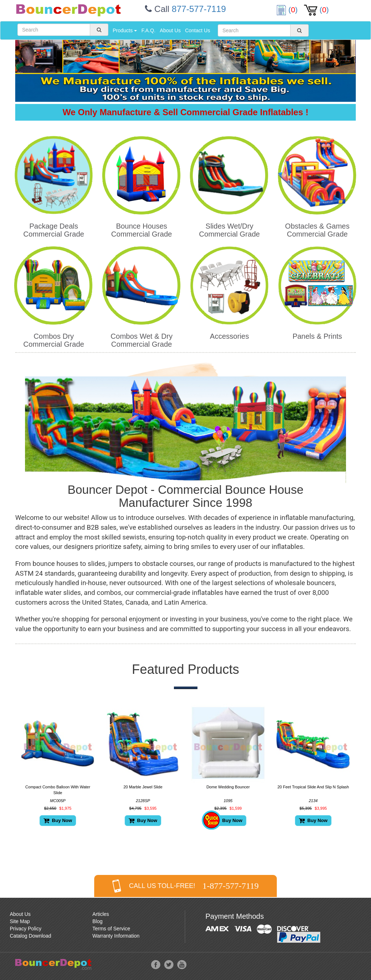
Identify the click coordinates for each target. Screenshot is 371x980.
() (288, 10)
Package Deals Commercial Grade (54, 230)
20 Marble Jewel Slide (143, 787)
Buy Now (58, 820)
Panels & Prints (317, 336)
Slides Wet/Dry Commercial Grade (229, 230)
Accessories (229, 336)
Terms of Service (111, 929)
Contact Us (198, 30)
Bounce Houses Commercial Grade (142, 230)
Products (125, 30)
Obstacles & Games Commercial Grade (317, 230)
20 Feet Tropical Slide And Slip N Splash (313, 787)
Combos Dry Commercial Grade (54, 340)
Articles (101, 914)
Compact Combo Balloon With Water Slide (58, 790)
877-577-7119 (199, 9)
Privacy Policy (26, 929)
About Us (170, 30)
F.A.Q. (148, 30)
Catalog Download (30, 936)
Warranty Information (116, 936)
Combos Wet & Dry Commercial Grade (141, 340)
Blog (97, 921)
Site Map (20, 921)
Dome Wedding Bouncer (228, 787)
